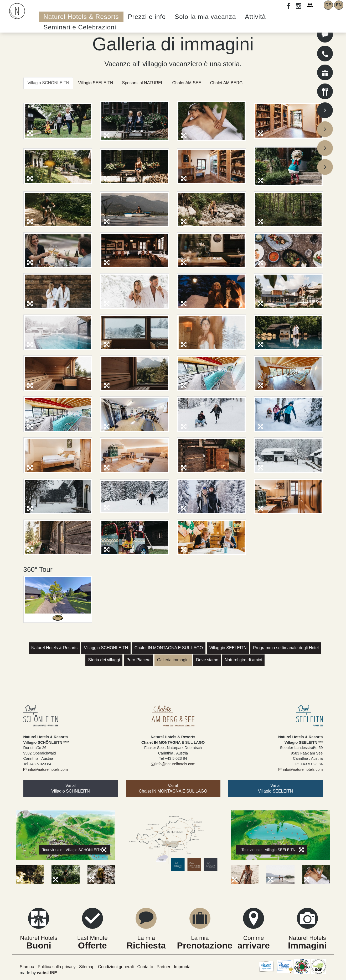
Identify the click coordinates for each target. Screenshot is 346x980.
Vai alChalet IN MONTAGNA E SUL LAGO (173, 788)
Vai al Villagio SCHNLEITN (70, 788)
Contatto (145, 967)
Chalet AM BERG (226, 83)
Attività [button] (255, 17)
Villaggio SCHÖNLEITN (106, 648)
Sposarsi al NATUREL (143, 83)
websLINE (47, 973)
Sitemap (87, 967)
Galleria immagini (173, 660)
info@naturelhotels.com (46, 769)
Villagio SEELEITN (95, 83)
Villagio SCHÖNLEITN (48, 83)
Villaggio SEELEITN (228, 648)
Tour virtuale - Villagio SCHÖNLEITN (74, 850)
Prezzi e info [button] (147, 17)
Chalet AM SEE (187, 83)
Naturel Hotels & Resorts (54, 648)
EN (339, 5)
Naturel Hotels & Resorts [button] (81, 17)
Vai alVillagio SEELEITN (275, 788)
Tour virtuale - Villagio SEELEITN (273, 850)
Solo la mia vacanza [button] (205, 17)
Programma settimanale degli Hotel (286, 648)
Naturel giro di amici (243, 660)
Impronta (182, 967)
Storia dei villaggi (104, 660)
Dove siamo (207, 660)
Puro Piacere (139, 660)
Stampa (27, 967)
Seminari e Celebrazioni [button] (80, 27)
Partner (163, 967)
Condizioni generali (116, 967)
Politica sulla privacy (56, 967)
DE (328, 5)
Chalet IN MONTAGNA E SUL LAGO (169, 648)
